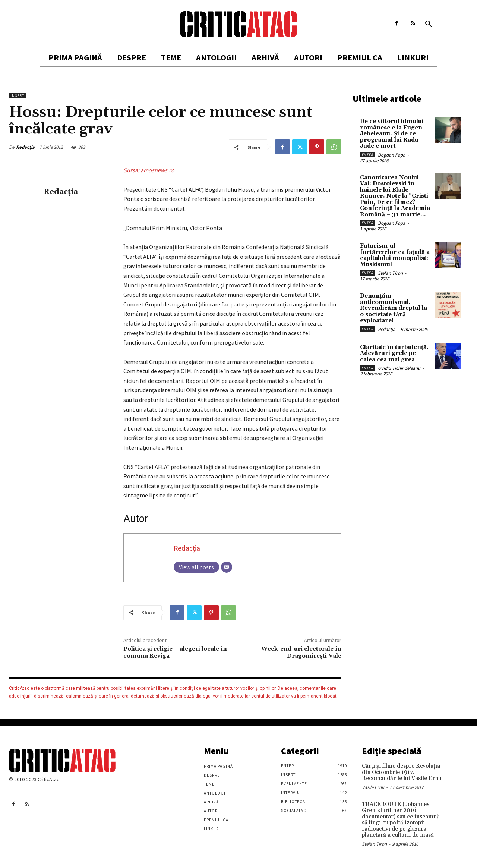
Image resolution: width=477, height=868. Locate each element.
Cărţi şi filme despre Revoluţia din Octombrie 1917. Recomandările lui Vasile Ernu (402, 772)
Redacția (25, 147)
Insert (17, 96)
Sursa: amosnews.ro (149, 170)
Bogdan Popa (392, 155)
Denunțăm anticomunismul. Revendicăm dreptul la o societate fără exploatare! (394, 308)
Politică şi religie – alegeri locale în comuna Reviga (175, 652)
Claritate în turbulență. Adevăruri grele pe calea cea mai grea (394, 353)
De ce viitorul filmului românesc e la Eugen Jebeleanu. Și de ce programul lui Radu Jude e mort (392, 134)
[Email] (227, 567)
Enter (367, 155)
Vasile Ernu (373, 787)
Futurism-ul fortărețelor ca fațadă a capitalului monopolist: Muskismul (395, 255)
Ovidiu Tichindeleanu (399, 368)
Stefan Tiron (390, 273)
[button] (429, 24)
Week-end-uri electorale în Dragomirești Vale (301, 652)
